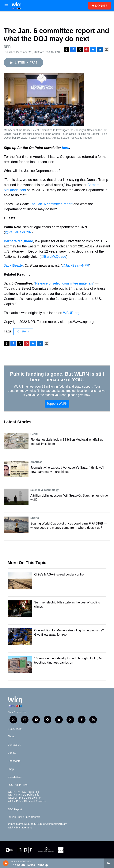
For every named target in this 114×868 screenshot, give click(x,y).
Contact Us (14, 745)
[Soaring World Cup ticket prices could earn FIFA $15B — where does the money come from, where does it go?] (16, 525)
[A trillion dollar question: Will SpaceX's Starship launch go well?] (16, 497)
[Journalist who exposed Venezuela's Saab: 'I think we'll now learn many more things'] (16, 469)
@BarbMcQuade (53, 257)
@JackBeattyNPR (75, 265)
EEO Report (15, 810)
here (66, 148)
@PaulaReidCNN (18, 232)
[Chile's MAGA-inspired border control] (20, 581)
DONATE (101, 6)
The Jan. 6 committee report (51, 204)
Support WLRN (57, 404)
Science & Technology (44, 490)
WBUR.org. (72, 313)
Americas (36, 462)
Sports (35, 518)
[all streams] (109, 863)
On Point (23, 331)
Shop (11, 769)
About (11, 736)
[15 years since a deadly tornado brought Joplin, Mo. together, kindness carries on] (20, 665)
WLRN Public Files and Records (27, 801)
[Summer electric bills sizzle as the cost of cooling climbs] (20, 609)
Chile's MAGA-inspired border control (59, 574)
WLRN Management (20, 828)
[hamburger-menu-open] (6, 6)
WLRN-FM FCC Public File (23, 795)
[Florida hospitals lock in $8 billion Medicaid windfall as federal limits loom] (16, 441)
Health (34, 434)
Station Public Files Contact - (25, 817)
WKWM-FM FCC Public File (24, 798)
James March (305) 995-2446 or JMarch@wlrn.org (37, 824)
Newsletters (15, 777)
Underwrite (14, 761)
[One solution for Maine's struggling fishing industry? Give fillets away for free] (20, 637)
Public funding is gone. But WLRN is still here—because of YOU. (57, 377)
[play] (6, 863)
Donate (12, 753)
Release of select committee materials (64, 283)
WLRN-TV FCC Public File (23, 792)
